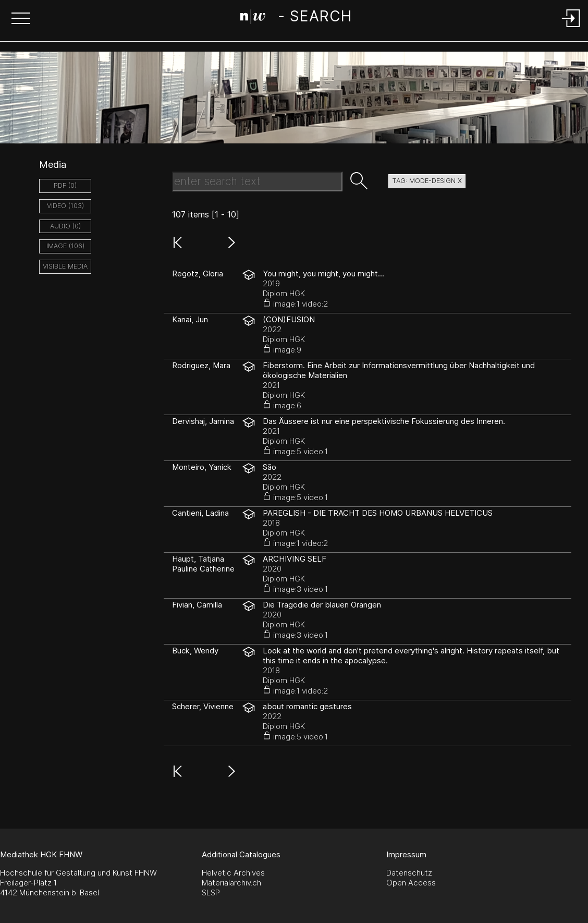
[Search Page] (296, 18)
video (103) (65, 206)
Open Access (411, 883)
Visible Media (65, 266)
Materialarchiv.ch (231, 883)
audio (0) (65, 226)
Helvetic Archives (233, 873)
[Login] (571, 28)
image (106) (65, 246)
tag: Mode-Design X (427, 181)
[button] (21, 19)
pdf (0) (65, 185)
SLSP (211, 892)
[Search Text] (257, 181)
